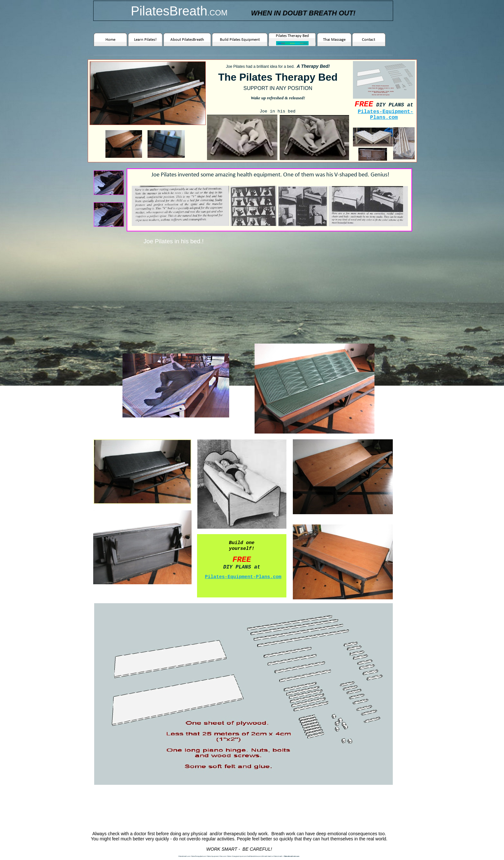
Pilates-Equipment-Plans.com (386, 115)
